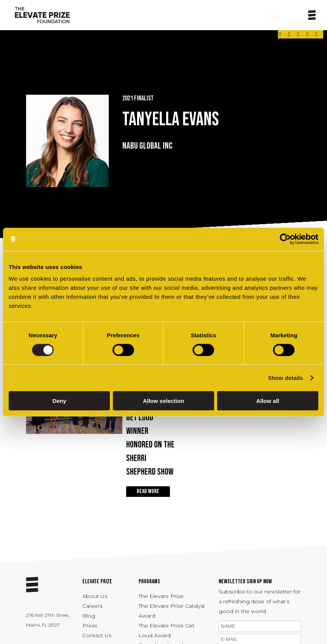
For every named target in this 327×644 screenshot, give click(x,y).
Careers (92, 606)
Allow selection (163, 401)
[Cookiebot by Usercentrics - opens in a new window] (285, 239)
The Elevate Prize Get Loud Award (167, 630)
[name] (260, 626)
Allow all (268, 401)
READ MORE (148, 491)
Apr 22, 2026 (151, 434)
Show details (286, 377)
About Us (95, 596)
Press (90, 626)
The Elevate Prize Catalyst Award (172, 611)
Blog (89, 616)
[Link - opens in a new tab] (280, 34)
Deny (59, 401)
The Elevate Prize (161, 596)
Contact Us (97, 635)
